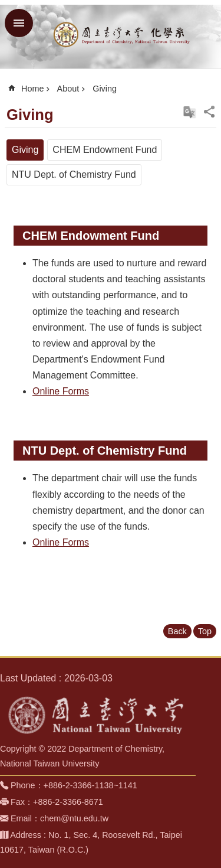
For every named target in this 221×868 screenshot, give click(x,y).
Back (177, 631)
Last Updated (28, 678)
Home (32, 89)
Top (205, 631)
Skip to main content (6, 6)
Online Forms (61, 391)
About (68, 89)
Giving (105, 89)
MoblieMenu (19, 23)
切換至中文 (190, 112)
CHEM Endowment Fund (105, 150)
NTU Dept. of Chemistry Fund (74, 174)
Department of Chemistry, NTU (122, 34)
